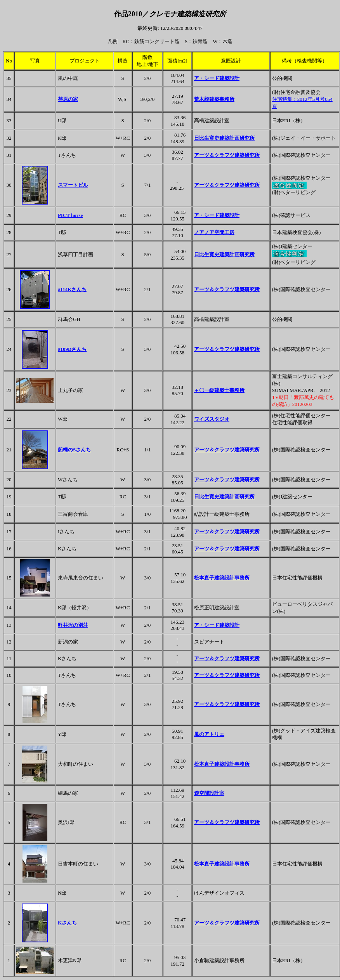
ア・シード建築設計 (217, 78)
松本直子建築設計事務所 (222, 578)
